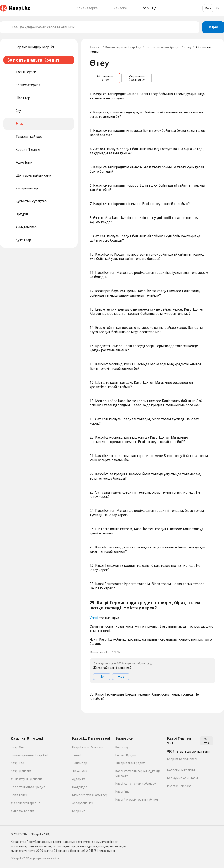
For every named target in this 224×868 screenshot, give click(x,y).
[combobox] (103, 27)
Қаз (208, 8)
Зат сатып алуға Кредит (163, 47)
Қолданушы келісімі (181, 770)
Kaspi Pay (122, 747)
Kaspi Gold (18, 747)
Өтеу (188, 47)
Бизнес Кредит (126, 755)
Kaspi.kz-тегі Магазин (88, 747)
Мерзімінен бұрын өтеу (137, 78)
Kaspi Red (17, 763)
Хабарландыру (82, 803)
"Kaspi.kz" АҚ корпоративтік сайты (36, 858)
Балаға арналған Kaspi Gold (30, 755)
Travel (76, 755)
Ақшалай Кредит (23, 811)
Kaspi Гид (79, 811)
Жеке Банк (80, 771)
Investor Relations (179, 786)
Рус (219, 8)
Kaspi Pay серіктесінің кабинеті (137, 800)
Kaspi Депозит (21, 771)
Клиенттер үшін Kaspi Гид (123, 47)
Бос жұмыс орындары (182, 778)
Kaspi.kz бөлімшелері (182, 759)
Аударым (79, 779)
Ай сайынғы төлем (105, 78)
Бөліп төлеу (19, 795)
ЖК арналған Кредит (25, 803)
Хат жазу (206, 741)
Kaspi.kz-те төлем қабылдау (136, 784)
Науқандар (80, 787)
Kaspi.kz (95, 47)
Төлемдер (80, 763)
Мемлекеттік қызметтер (90, 795)
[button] (152, 642)
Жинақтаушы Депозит (27, 779)
